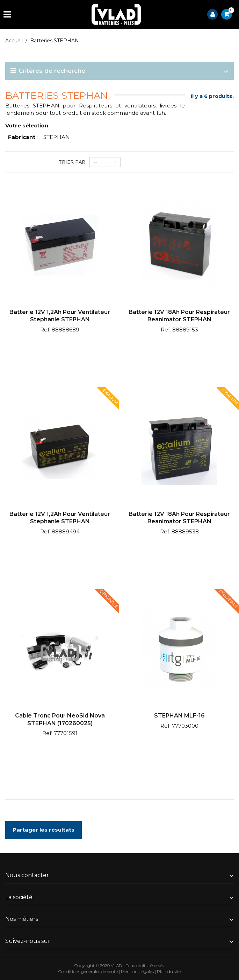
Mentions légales (137, 971)
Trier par (72, 162)
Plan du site (169, 971)
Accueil (14, 41)
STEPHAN (57, 137)
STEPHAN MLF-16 (179, 716)
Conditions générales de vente (88, 971)
